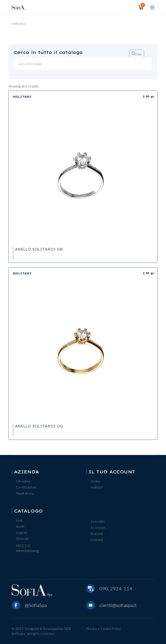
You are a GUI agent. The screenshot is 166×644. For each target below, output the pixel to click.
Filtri (137, 54)
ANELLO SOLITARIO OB (39, 249)
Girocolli (22, 539)
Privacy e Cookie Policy (104, 629)
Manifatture (25, 493)
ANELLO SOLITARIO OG (39, 426)
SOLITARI (22, 97)
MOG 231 (23, 546)
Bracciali (97, 534)
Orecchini (98, 521)
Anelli (20, 526)
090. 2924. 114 (116, 588)
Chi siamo (23, 481)
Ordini (95, 481)
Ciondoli (97, 540)
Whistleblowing (27, 551)
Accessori (98, 527)
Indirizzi (96, 487)
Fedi (19, 520)
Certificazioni (26, 487)
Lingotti (22, 532)
